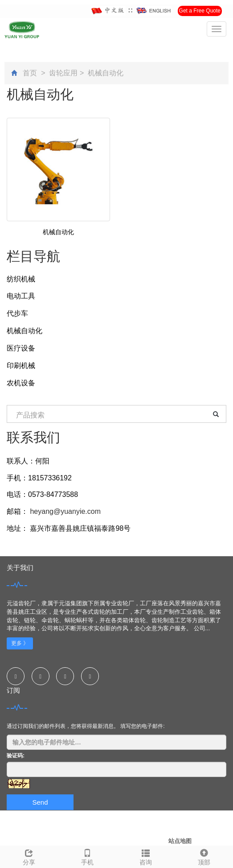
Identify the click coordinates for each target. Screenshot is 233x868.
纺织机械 (21, 279)
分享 (29, 856)
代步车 (17, 313)
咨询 (146, 856)
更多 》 (20, 643)
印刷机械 (21, 366)
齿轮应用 (63, 73)
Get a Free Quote (200, 11)
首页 (30, 73)
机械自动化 (105, 73)
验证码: (16, 756)
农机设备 (21, 383)
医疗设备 (21, 348)
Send (40, 802)
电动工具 (21, 296)
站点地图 (180, 841)
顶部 (204, 856)
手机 (88, 856)
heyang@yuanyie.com (64, 511)
